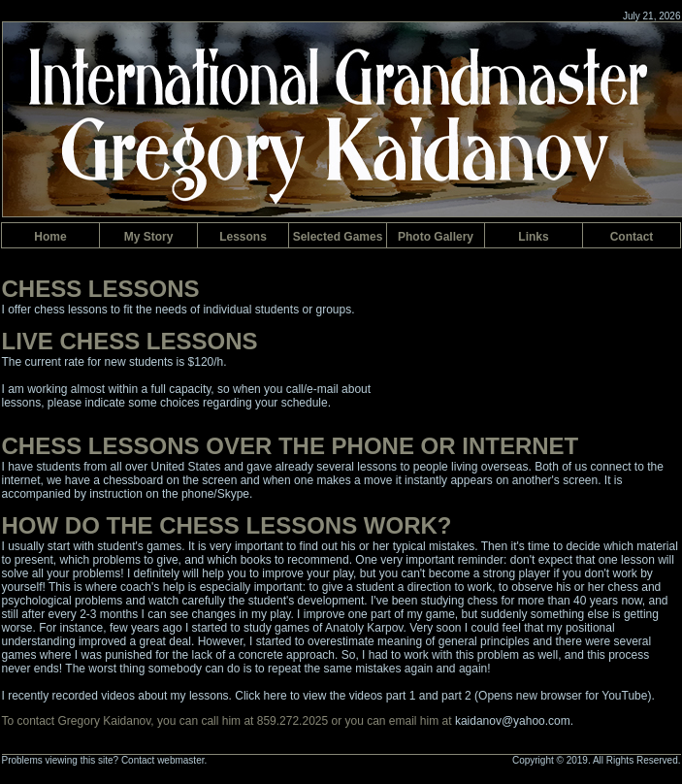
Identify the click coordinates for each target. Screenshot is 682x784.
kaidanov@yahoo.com (513, 721)
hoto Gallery (436, 237)
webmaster (180, 760)
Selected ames (338, 237)
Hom (50, 237)
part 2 (456, 696)
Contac (632, 237)
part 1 (401, 696)
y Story (149, 237)
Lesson (243, 237)
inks (533, 237)
